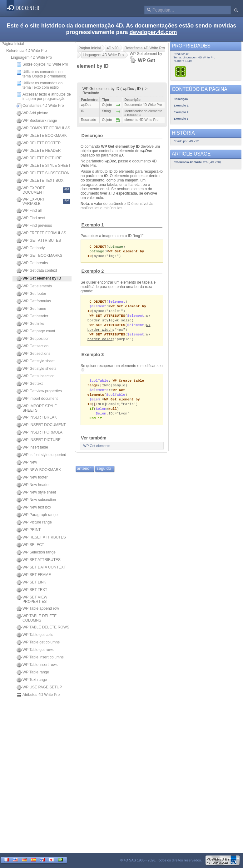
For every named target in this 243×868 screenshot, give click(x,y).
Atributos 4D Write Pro (38, 695)
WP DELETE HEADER (39, 151)
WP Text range (32, 680)
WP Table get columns (38, 642)
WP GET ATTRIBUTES (39, 241)
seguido (104, 475)
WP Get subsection (36, 376)
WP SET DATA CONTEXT (41, 568)
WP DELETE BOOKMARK (42, 136)
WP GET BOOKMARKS (40, 256)
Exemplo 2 (92, 272)
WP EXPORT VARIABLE (43, 201)
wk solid (123, 322)
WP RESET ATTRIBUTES (41, 538)
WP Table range (33, 672)
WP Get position (33, 339)
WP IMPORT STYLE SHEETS (37, 408)
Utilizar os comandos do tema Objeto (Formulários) (41, 74)
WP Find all (29, 211)
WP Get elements (34, 286)
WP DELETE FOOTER (39, 143)
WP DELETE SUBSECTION (43, 173)
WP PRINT (29, 530)
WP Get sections (33, 354)
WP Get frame (31, 309)
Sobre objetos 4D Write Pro (42, 65)
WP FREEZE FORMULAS (41, 233)
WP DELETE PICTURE (39, 158)
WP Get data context (37, 271)
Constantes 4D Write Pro (40, 106)
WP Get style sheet (36, 361)
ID (121, 155)
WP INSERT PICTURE (39, 440)
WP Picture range (34, 523)
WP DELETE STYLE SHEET (44, 166)
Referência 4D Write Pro (27, 51)
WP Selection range (36, 553)
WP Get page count (36, 331)
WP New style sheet (36, 493)
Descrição (92, 136)
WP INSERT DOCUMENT (41, 425)
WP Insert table (32, 448)
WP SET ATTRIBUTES (39, 560)
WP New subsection (36, 500)
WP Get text (30, 384)
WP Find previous (34, 226)
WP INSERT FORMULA (40, 433)
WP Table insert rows (37, 665)
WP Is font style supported (41, 455)
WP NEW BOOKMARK (39, 470)
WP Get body (31, 248)
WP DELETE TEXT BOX (40, 181)
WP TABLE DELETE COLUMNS (37, 618)
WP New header (33, 485)
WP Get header (32, 316)
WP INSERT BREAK (37, 418)
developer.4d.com (153, 32)
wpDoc (146, 151)
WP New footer (32, 478)
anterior (84, 475)
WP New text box (34, 508)
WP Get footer (31, 294)
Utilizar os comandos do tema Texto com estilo (40, 85)
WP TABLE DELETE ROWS (43, 627)
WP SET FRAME (34, 575)
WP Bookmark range (37, 121)
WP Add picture (32, 113)
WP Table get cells (35, 635)
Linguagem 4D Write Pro (31, 57)
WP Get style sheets (37, 369)
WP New (27, 463)
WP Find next (31, 218)
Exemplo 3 (92, 358)
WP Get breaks (32, 263)
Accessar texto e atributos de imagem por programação (44, 97)
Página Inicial (13, 44)
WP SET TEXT (32, 590)
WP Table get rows (35, 650)
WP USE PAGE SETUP (39, 687)
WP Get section (32, 346)
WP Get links (30, 324)
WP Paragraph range (37, 515)
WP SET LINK (31, 583)
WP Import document (37, 399)
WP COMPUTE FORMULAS (43, 128)
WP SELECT (30, 545)
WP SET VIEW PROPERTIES (32, 599)
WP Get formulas (34, 301)
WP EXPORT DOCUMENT (43, 190)
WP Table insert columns (40, 657)
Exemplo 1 (92, 225)
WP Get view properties (39, 391)
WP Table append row (38, 609)
